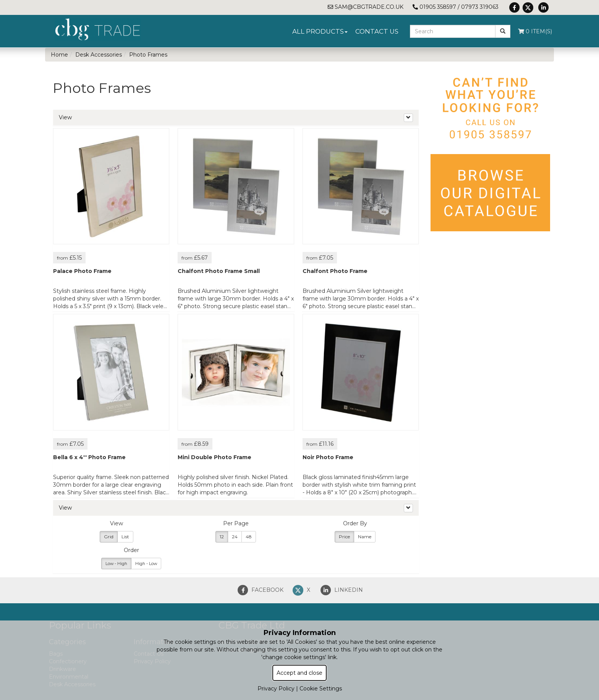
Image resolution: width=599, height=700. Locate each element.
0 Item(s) (535, 31)
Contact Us (377, 31)
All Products (320, 31)
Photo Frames (148, 55)
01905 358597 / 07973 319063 (456, 7)
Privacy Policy (276, 689)
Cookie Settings (321, 689)
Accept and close (299, 673)
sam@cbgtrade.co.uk (366, 7)
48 (249, 537)
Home (59, 55)
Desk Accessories (99, 55)
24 (235, 537)
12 (222, 537)
